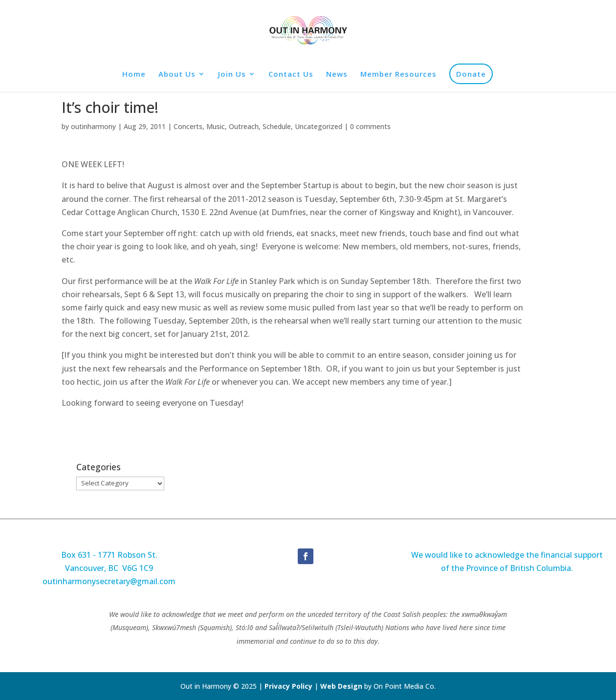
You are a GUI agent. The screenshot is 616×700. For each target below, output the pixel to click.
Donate (471, 74)
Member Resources (398, 75)
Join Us (232, 75)
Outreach (244, 126)
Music (216, 126)
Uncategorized (319, 126)
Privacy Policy (289, 686)
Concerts (188, 126)
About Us (177, 75)
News (337, 75)
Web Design (341, 686)
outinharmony (93, 126)
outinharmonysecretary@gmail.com (109, 581)
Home (134, 75)
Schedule (277, 126)
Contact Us (291, 75)
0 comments (370, 126)
